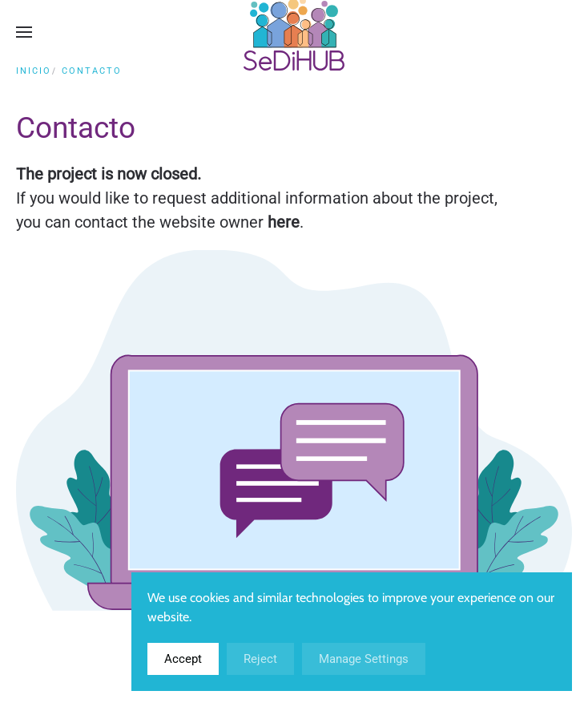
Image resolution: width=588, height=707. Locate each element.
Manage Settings (364, 659)
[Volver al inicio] (294, 32)
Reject (260, 659)
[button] (24, 32)
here (284, 222)
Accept (183, 659)
